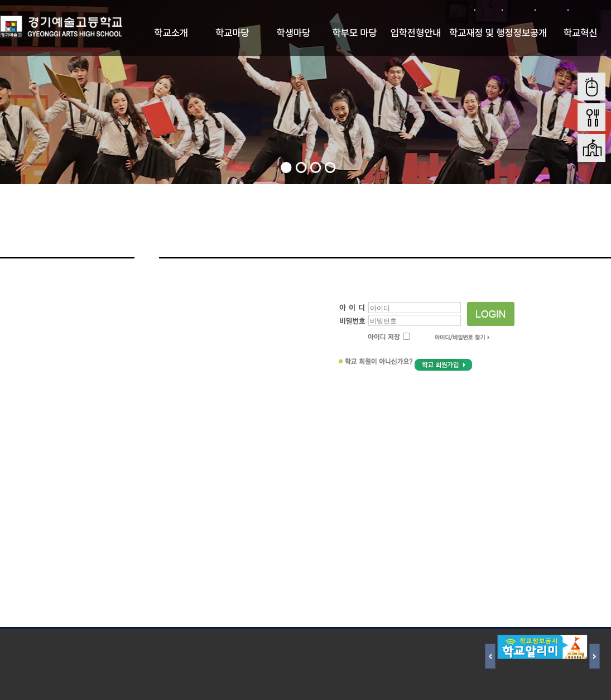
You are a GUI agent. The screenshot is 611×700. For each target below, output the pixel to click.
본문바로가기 (589, 10)
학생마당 (294, 32)
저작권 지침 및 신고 (106, 642)
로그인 (488, 10)
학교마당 (232, 32)
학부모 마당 (354, 32)
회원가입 (518, 10)
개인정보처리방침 (31, 642)
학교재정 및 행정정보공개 (498, 32)
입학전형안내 (416, 32)
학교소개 (171, 32)
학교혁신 (581, 32)
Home (598, 228)
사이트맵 (551, 10)
